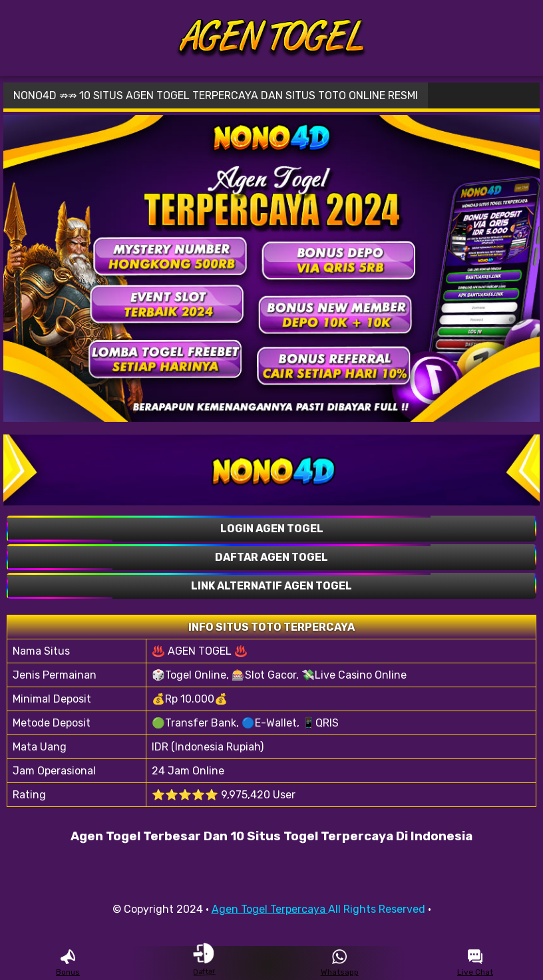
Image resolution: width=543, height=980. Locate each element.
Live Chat (475, 963)
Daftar (204, 963)
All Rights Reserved (377, 909)
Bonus (68, 963)
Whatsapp (340, 963)
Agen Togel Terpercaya (270, 909)
